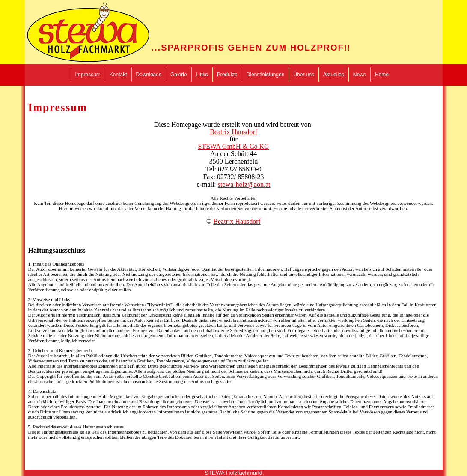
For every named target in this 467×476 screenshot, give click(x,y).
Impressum (88, 75)
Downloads (149, 75)
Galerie (179, 75)
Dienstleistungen (266, 75)
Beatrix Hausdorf (233, 132)
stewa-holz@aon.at (244, 184)
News (360, 75)
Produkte (227, 75)
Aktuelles (334, 75)
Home (382, 75)
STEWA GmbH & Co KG (233, 146)
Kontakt (118, 75)
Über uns (304, 75)
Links (202, 75)
